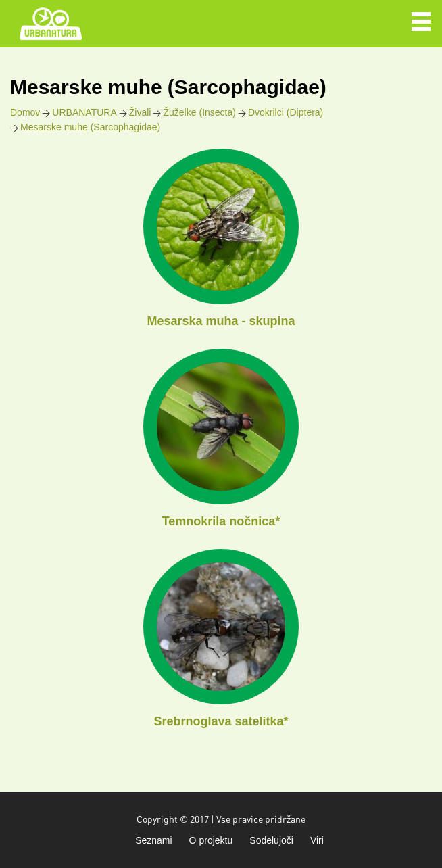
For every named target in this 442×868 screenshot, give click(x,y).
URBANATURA (84, 112)
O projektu (211, 840)
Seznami (153, 840)
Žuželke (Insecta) (199, 112)
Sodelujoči (271, 840)
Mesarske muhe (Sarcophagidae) (90, 127)
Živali (140, 112)
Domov (25, 112)
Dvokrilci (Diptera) (286, 112)
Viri (317, 840)
